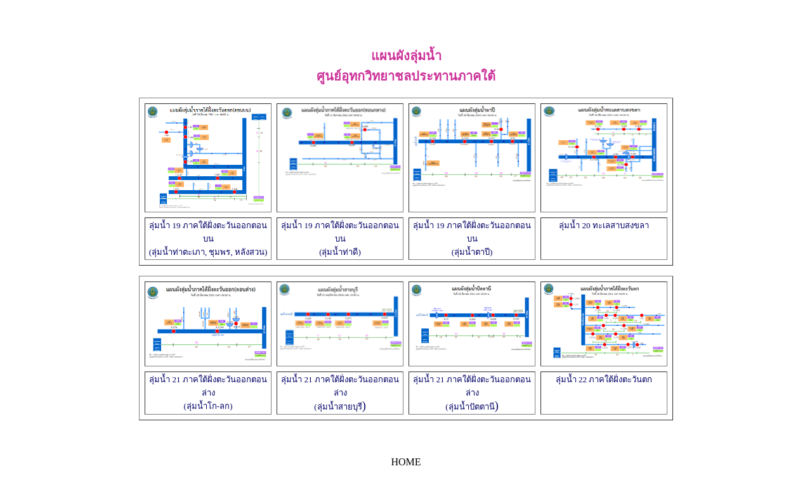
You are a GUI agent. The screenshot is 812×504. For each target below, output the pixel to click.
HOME (406, 462)
